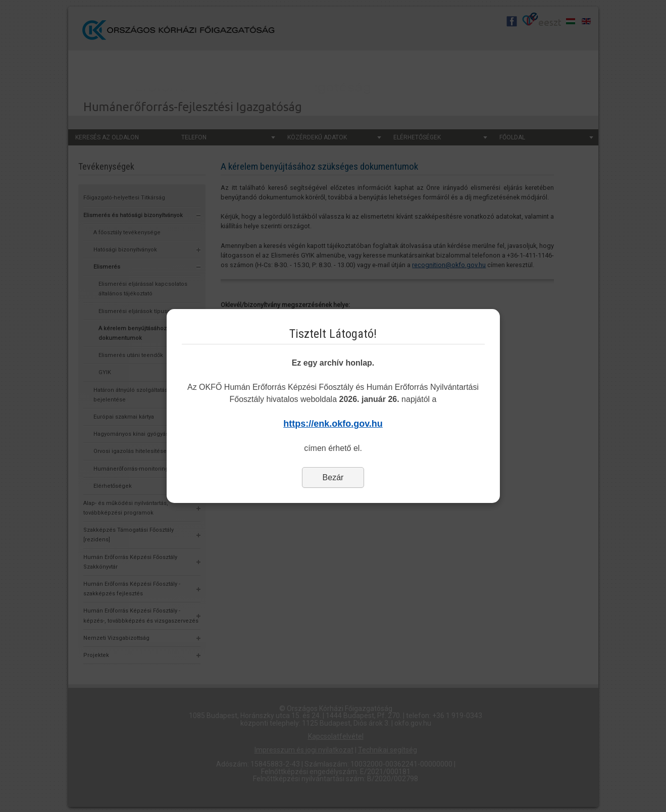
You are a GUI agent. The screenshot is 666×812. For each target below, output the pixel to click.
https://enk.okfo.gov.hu (333, 424)
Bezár (333, 477)
